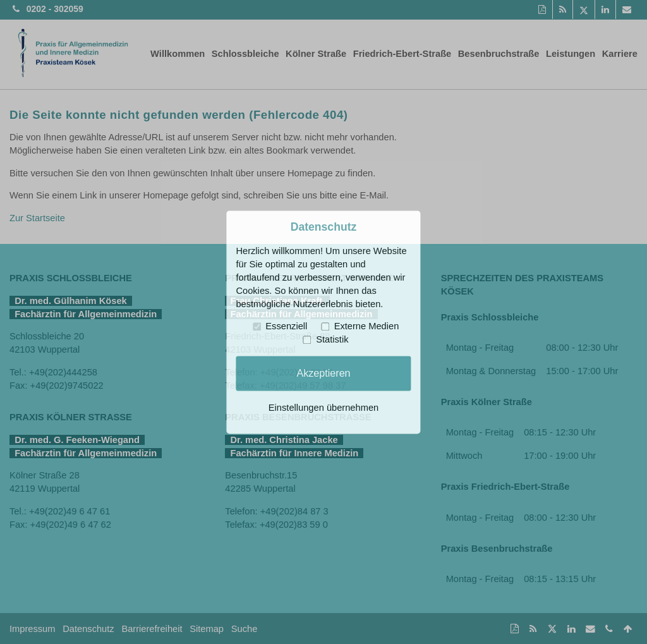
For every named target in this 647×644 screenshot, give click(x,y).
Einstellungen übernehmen (323, 408)
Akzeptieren (323, 373)
